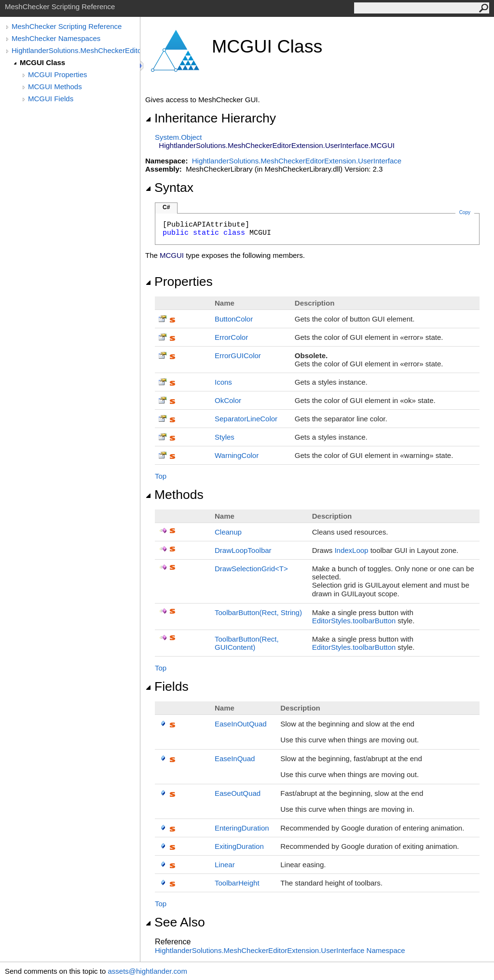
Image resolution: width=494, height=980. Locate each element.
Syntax (169, 188)
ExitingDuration (239, 846)
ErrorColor (231, 337)
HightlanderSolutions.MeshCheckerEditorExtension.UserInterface (76, 50)
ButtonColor (234, 319)
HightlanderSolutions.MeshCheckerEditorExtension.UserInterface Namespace (280, 950)
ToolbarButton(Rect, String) (258, 612)
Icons (223, 382)
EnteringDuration (242, 828)
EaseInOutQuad (241, 724)
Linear (225, 865)
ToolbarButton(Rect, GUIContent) (247, 643)
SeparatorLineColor (246, 419)
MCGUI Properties (58, 74)
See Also (175, 922)
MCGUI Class (42, 62)
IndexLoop (351, 550)
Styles (225, 437)
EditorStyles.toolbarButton (354, 621)
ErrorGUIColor (238, 356)
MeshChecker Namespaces (56, 38)
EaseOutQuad (238, 793)
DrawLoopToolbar (243, 550)
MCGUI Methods (55, 87)
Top (161, 476)
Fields (167, 686)
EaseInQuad (235, 758)
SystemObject (178, 137)
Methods (174, 495)
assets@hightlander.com (147, 971)
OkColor (228, 400)
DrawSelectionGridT (251, 569)
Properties (179, 282)
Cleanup (228, 532)
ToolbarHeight (237, 883)
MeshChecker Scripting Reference (67, 26)
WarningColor (237, 455)
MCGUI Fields (51, 99)
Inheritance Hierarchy (211, 118)
